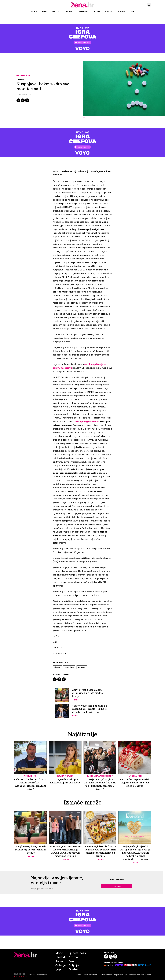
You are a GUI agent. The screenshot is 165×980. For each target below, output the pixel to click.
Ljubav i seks (82, 11)
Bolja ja (122, 11)
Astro (45, 11)
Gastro (68, 11)
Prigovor (82, 667)
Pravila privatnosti (90, 975)
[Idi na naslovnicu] (83, 7)
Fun (132, 11)
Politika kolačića (106, 975)
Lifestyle (109, 11)
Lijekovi (57, 667)
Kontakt (77, 975)
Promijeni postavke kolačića (140, 975)
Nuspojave (69, 667)
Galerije (56, 11)
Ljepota (97, 11)
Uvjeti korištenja (120, 975)
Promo (73, 957)
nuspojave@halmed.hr (87, 421)
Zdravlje (25, 76)
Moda (34, 11)
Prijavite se (117, 886)
